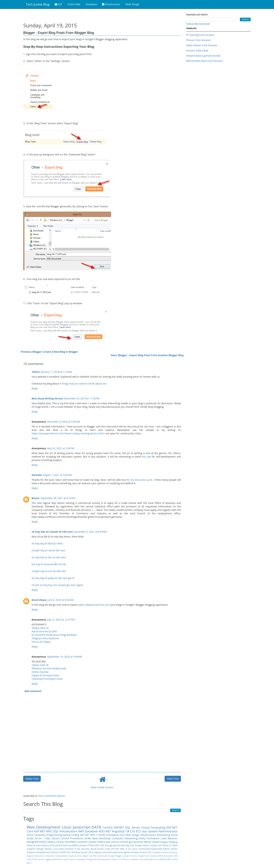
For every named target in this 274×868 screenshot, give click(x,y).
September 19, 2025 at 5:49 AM (65, 657)
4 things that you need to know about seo (83, 384)
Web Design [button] (132, 4)
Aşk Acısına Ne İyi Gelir (44, 631)
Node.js (51, 842)
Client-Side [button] (74, 4)
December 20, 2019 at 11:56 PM (82, 398)
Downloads (102, 856)
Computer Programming (48, 835)
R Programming (93, 859)
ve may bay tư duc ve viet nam (49, 557)
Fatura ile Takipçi (41, 642)
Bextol (35, 498)
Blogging (173, 842)
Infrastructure (148, 835)
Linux (67, 827)
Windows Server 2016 (82, 852)
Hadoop (154, 856)
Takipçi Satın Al (40, 628)
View (146, 859)
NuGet (156, 842)
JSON (52, 845)
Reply (35, 388)
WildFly (163, 859)
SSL (79, 849)
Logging (48, 859)
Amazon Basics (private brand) (203, 56)
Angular (30, 856)
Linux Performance (35, 859)
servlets (135, 852)
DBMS (75, 845)
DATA (96, 827)
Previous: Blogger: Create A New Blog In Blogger (49, 352)
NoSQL (42, 842)
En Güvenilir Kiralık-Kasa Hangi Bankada (54, 635)
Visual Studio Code (100, 849)
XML (169, 859)
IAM (160, 856)
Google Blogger (115, 856)
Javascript (81, 827)
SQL (56, 831)
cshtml (175, 859)
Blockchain (39, 856)
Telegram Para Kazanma (45, 638)
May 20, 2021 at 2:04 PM (61, 448)
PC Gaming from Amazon (200, 35)
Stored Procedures (72, 838)
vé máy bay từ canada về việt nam (52, 532)
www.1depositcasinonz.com (94, 605)
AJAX (123, 845)
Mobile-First (58, 859)
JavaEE (59, 845)
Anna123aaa (39, 600)
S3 (121, 859)
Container (82, 842)
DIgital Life (87, 856)
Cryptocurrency (75, 856)
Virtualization (68, 831)
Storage (109, 845)
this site (146, 457)
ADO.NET (105, 831)
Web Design (133, 835)
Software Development (38, 852)
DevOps (83, 845)
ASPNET (119, 827)
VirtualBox (70, 842)
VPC (69, 852)
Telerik (63, 852)
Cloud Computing (153, 827)
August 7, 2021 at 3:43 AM (57, 475)
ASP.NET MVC (43, 831)
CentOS (108, 827)
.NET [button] (58, 4)
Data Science (42, 845)
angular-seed (100, 852)
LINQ (175, 856)
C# (127, 831)
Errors (39, 838)
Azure (30, 835)
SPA (102, 845)
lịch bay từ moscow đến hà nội (49, 564)
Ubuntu (56, 838)
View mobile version (102, 787)
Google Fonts (143, 856)
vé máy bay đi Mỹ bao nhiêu (47, 543)
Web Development (44, 827)
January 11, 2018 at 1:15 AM (56, 372)
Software (135, 859)
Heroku (48, 849)
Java (108, 842)
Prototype (80, 859)
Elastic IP (167, 845)
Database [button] (91, 4)
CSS (132, 831)
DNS (95, 856)
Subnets (55, 852)
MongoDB (32, 842)
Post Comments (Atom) (52, 796)
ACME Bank (91, 838)
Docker (93, 842)
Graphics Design (35, 849)
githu (29, 863)
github (117, 845)
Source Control (120, 842)
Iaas (145, 831)
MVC (97, 845)
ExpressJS (138, 842)
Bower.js (31, 845)
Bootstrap (105, 838)
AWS (81, 831)
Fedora (101, 842)
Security (85, 849)
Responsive (105, 859)
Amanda (37, 475)
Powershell (156, 849)
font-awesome (115, 852)
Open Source (69, 859)
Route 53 (115, 859)
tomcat (143, 852)
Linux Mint (58, 849)
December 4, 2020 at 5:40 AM (64, 422)
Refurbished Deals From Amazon (205, 61)
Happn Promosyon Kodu (45, 675)
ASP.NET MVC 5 (89, 835)
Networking (163, 835)
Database (91, 831)
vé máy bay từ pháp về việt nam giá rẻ (53, 578)
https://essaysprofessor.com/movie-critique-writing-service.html (68, 433)
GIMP (175, 845)
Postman (69, 849)
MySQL (148, 842)
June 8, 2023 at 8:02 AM (60, 600)
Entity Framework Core (112, 835)
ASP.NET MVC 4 (119, 849)
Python (166, 849)
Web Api (67, 845)
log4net (127, 852)
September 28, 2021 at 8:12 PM (58, 498)
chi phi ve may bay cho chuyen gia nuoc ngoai (57, 585)
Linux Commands (141, 849)
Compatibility (61, 856)
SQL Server (133, 827)
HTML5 (91, 845)
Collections (50, 856)
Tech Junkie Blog (38, 4)
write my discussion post (138, 480)
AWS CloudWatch (155, 852)
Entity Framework (149, 838)
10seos (36, 372)
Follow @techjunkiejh (198, 24)
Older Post (173, 779)
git (130, 842)
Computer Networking (125, 838)
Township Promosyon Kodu (47, 679)
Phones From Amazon (198, 40)
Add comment (33, 691)
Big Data (130, 845)
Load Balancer (169, 838)
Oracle (60, 842)
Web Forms (154, 859)
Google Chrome (130, 856)
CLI (129, 849)
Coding (75, 835)
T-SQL (47, 838)
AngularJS (118, 831)
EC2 (138, 831)
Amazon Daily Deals (197, 50)
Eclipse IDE (156, 845)
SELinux (126, 859)
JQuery (67, 835)
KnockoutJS (167, 856)
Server (174, 849)
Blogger (164, 842)
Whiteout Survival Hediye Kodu (49, 668)
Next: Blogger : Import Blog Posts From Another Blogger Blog (147, 355)
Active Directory (170, 852)
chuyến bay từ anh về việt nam (49, 571)
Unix (141, 859)
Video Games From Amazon (202, 45)
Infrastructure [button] (111, 4)
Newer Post (32, 779)
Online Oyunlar (40, 672)
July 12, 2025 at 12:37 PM (61, 620)
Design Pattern (143, 845)
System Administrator (163, 831)
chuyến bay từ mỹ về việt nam (48, 550)
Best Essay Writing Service (47, 398)
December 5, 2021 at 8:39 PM (90, 532)
